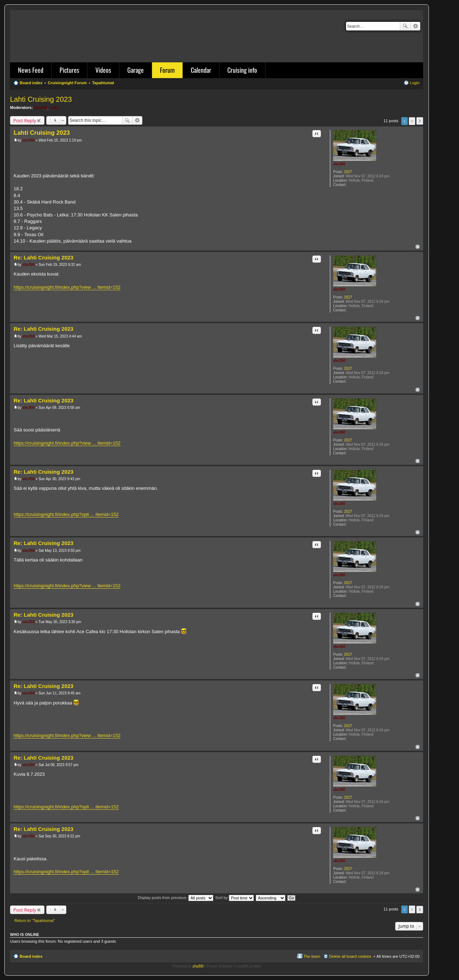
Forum (167, 70)
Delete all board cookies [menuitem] (350, 956)
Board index (31, 956)
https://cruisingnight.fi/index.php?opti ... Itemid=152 (66, 514)
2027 (348, 172)
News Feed (31, 70)
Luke (54, 107)
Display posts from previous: (176, 898)
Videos (103, 70)
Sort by (235, 898)
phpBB (198, 966)
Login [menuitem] (415, 83)
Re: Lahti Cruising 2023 (44, 257)
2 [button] (412, 121)
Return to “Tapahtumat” (35, 921)
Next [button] (420, 121)
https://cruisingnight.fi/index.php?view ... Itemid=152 (67, 287)
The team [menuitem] (312, 956)
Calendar (201, 70)
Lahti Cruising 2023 (41, 99)
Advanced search (415, 26)
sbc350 (41, 107)
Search (405, 26)
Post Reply (25, 120)
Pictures (69, 70)
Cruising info (242, 70)
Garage (136, 70)
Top (418, 247)
